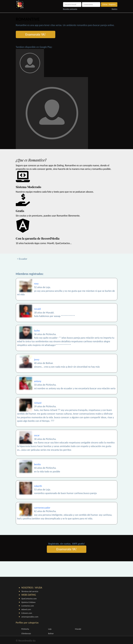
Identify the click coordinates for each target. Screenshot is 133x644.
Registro (115, 9)
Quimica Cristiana (28, 602)
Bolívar (51, 634)
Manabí (78, 629)
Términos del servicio (30, 591)
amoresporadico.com (30, 617)
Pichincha (25, 629)
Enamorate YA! (36, 34)
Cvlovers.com (27, 613)
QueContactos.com (29, 599)
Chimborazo (26, 634)
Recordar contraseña (70, 9)
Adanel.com (26, 609)
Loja (50, 629)
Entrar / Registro (109, 4)
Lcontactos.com (28, 606)
